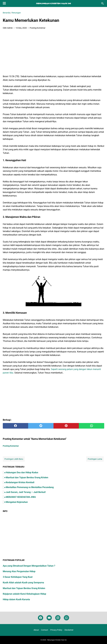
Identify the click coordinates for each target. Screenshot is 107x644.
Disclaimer (69, 630)
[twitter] (41, 426)
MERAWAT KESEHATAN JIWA (21, 497)
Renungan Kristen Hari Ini (57, 640)
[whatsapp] (92, 426)
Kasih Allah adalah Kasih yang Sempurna (23, 583)
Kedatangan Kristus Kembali (20, 482)
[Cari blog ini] (103, 3)
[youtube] (49, 618)
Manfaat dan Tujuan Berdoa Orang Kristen (27, 477)
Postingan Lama (95, 459)
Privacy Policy (56, 630)
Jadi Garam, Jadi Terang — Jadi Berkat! (26, 492)
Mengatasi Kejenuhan (17, 502)
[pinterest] (66, 426)
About (36, 630)
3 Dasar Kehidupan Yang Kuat (18, 577)
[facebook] (15, 426)
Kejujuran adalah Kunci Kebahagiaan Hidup (24, 594)
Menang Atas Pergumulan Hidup (19, 571)
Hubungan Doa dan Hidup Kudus (22, 472)
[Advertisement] (53, 52)
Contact (45, 630)
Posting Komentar (38, 28)
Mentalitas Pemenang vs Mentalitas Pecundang (30, 487)
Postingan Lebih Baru (14, 459)
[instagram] (58, 618)
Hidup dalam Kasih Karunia (16, 599)
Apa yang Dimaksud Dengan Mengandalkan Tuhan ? (29, 566)
